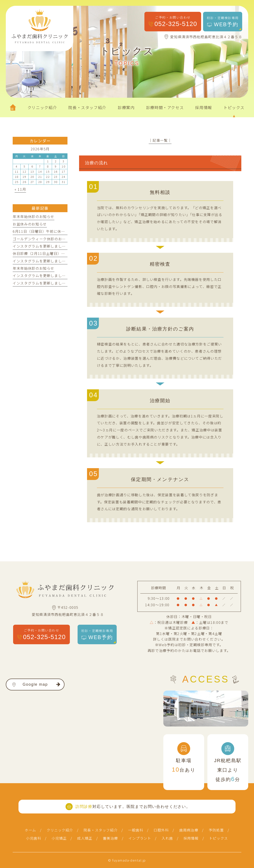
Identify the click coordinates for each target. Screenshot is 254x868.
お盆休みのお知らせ (30, 224)
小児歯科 (34, 838)
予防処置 (216, 830)
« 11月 (20, 189)
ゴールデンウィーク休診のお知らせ (43, 239)
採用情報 (191, 838)
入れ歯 (167, 838)
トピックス (219, 838)
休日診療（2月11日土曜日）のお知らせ (46, 253)
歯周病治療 (189, 830)
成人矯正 (85, 838)
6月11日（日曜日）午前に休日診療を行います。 (54, 231)
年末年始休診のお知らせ (34, 216)
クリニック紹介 (60, 830)
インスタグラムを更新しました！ (41, 246)
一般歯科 (136, 830)
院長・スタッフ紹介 (101, 830)
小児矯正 (59, 838)
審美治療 (111, 838)
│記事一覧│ (160, 140)
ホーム (30, 830)
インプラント (140, 838)
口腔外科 (161, 830)
